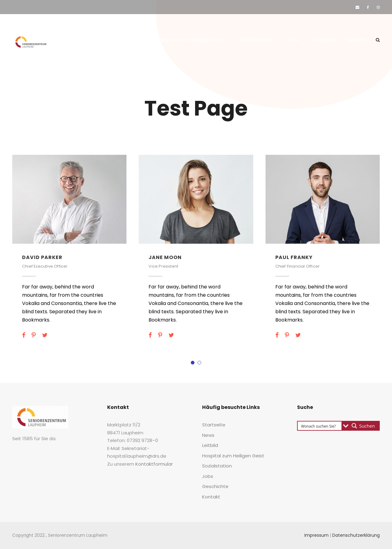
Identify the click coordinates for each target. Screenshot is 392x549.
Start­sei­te (86, 40)
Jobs (295, 40)
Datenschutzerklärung (356, 535)
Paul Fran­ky (294, 257)
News (114, 40)
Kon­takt (356, 40)
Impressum (317, 535)
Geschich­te (323, 40)
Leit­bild (140, 40)
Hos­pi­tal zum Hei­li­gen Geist (191, 40)
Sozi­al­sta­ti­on (256, 40)
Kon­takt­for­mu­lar (154, 464)
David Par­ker (42, 257)
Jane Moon (165, 257)
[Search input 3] (320, 426)
